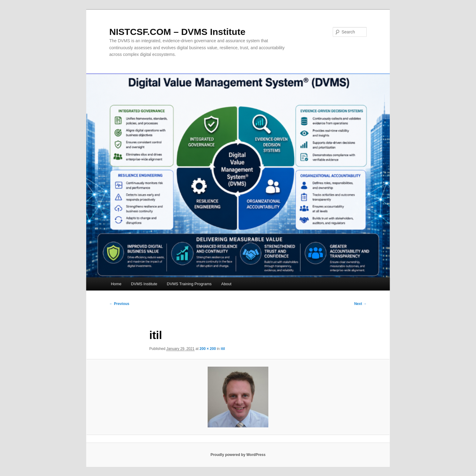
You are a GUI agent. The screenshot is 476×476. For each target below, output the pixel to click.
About (226, 284)
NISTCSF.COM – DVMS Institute (177, 32)
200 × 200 (208, 349)
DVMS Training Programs (189, 284)
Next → (360, 304)
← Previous (119, 304)
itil (223, 349)
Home (116, 284)
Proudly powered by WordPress (238, 455)
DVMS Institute (144, 284)
